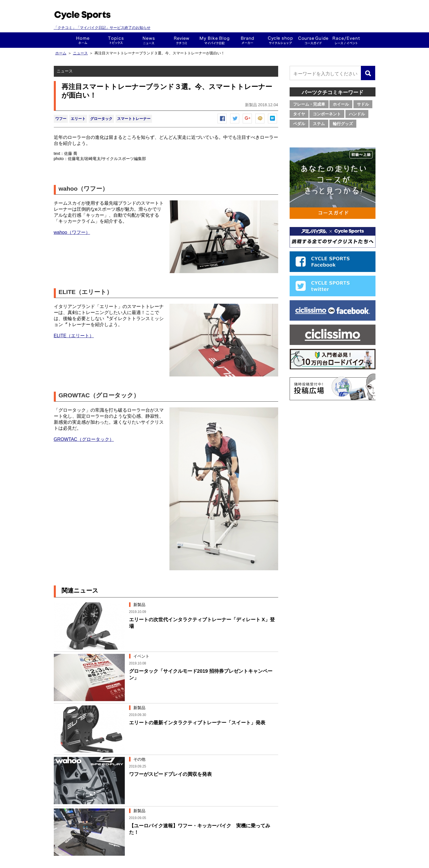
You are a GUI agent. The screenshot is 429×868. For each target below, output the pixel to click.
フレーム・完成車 (309, 104)
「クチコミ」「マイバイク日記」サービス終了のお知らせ (102, 28)
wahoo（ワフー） (72, 232)
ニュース (149, 40)
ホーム (83, 40)
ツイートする (235, 123)
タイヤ (299, 114)
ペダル (299, 124)
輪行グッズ (343, 124)
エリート (78, 119)
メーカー (247, 40)
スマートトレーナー (134, 119)
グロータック (101, 119)
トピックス (116, 40)
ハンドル (357, 114)
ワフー (61, 119)
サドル (363, 104)
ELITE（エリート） (74, 336)
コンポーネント (327, 114)
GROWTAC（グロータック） (84, 439)
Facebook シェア (222, 123)
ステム (319, 124)
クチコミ (182, 40)
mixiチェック (260, 123)
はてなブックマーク (273, 123)
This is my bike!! (214, 40)
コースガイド (313, 40)
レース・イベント (346, 40)
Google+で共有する (248, 123)
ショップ (280, 40)
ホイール (341, 104)
